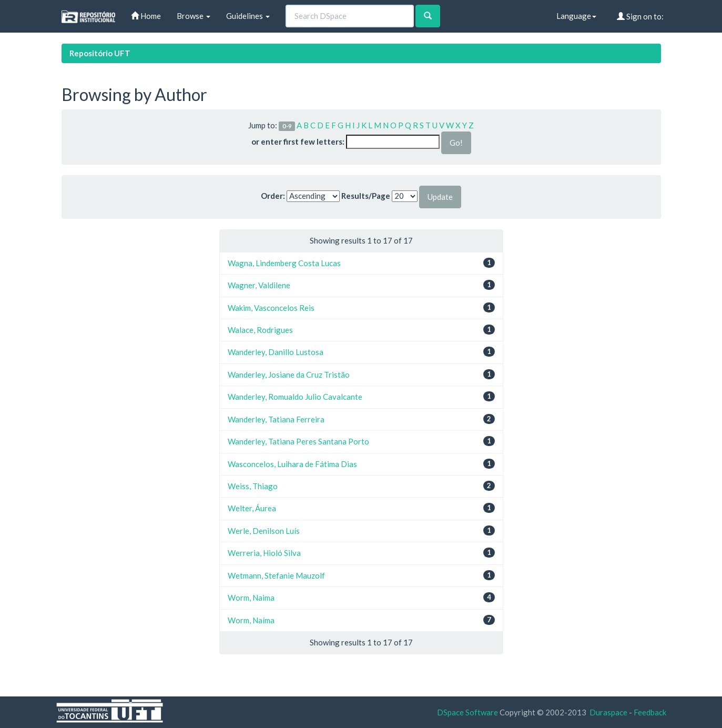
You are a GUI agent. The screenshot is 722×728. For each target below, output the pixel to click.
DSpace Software (467, 712)
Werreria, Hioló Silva (264, 553)
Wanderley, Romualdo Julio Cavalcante (295, 397)
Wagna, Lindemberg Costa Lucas (284, 263)
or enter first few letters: (298, 141)
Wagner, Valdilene (259, 285)
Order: (273, 196)
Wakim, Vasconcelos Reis (271, 308)
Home (146, 16)
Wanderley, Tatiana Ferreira (276, 419)
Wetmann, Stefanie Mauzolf (276, 575)
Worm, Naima (251, 598)
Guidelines (248, 16)
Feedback (650, 712)
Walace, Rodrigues (260, 330)
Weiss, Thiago (253, 486)
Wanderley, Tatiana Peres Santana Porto (298, 441)
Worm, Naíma (251, 620)
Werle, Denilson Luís (264, 531)
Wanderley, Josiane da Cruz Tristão (289, 375)
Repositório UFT (100, 53)
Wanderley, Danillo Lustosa (276, 352)
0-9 (287, 126)
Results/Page (366, 196)
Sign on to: (640, 16)
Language (576, 16)
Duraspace (608, 712)
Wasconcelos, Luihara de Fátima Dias (292, 464)
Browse (194, 16)
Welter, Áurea (252, 508)
